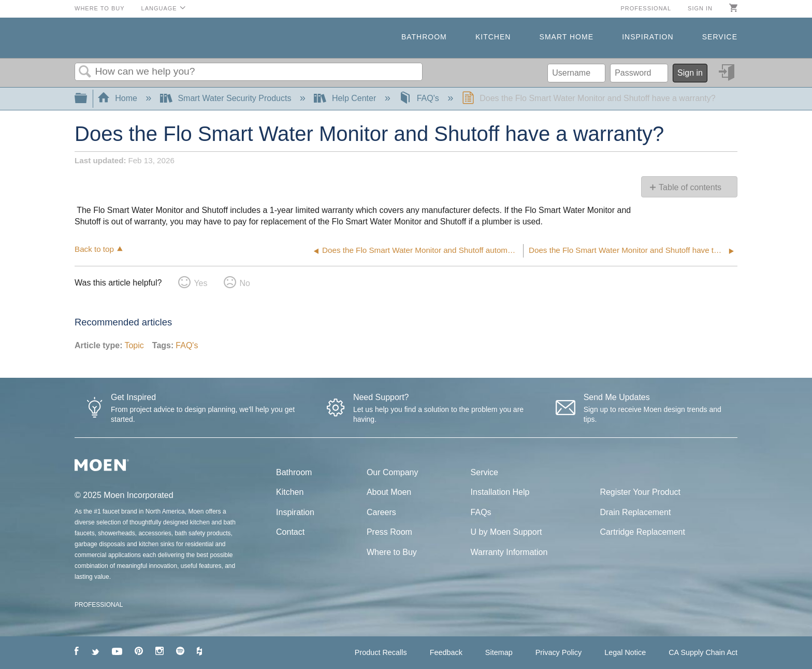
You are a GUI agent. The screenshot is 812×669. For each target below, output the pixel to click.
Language (159, 8)
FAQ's (420, 98)
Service (720, 37)
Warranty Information (509, 552)
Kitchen (493, 37)
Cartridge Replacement (642, 532)
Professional (646, 8)
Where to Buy (100, 8)
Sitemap (499, 652)
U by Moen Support (506, 532)
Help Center (346, 98)
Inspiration (648, 37)
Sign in (700, 8)
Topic (134, 345)
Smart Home (567, 37)
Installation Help (500, 492)
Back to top (94, 249)
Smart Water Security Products (227, 98)
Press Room (389, 532)
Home (119, 98)
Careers (381, 512)
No (244, 283)
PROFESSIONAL (99, 605)
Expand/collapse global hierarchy (88, 99)
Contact (290, 532)
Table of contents (690, 187)
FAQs (481, 512)
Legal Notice (625, 652)
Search (85, 72)
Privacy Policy (559, 652)
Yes (200, 283)
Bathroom (424, 37)
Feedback (446, 652)
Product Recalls (381, 652)
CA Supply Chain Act (703, 652)
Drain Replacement (635, 512)
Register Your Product (640, 492)
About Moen (389, 492)
